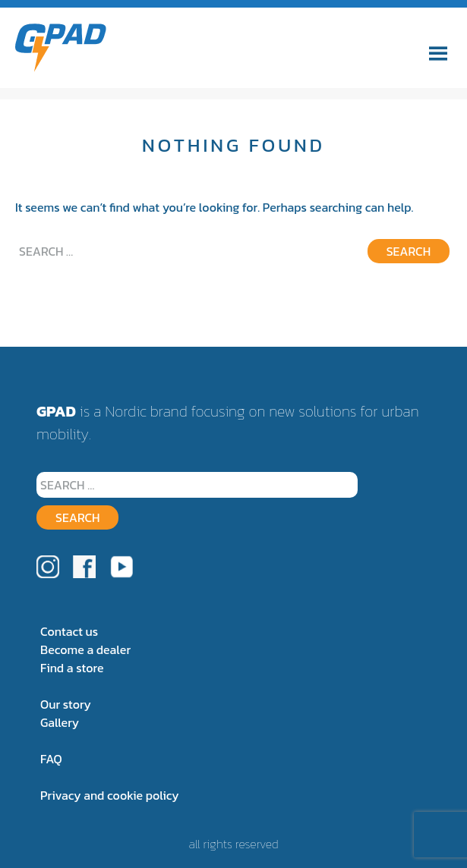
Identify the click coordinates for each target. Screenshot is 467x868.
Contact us (69, 631)
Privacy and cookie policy (110, 795)
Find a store (72, 668)
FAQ (51, 759)
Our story (66, 704)
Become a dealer (85, 649)
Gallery (60, 722)
